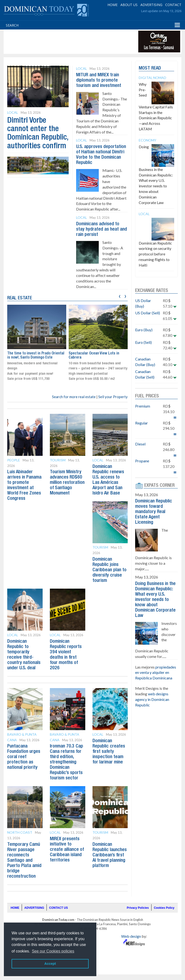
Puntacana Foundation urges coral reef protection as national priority (24, 757)
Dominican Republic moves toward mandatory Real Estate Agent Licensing (154, 512)
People (14, 460)
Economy (148, 140)
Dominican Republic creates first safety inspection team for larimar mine (109, 752)
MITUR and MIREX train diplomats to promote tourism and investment (99, 80)
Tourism (58, 460)
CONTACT (173, 5)
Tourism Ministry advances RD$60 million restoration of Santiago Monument (67, 483)
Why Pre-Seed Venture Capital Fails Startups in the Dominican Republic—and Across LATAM (156, 106)
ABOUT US (129, 5)
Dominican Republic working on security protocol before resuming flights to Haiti (155, 254)
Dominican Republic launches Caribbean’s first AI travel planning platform (110, 855)
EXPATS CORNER (159, 486)
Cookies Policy (164, 908)
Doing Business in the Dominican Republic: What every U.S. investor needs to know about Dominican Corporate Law (156, 175)
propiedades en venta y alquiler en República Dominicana (156, 673)
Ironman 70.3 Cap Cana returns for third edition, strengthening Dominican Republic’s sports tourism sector (66, 762)
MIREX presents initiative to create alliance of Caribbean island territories (67, 850)
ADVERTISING (151, 5)
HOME (112, 5)
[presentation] (120, 296)
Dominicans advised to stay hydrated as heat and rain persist (102, 229)
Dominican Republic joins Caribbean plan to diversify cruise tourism (109, 570)
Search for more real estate (74, 397)
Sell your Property (113, 397)
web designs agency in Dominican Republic (152, 699)
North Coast (20, 832)
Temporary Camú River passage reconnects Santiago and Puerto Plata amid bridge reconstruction (24, 860)
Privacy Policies (138, 908)
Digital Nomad (152, 78)
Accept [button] (50, 964)
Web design (131, 936)
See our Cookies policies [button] (53, 951)
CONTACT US (59, 908)
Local (13, 112)
